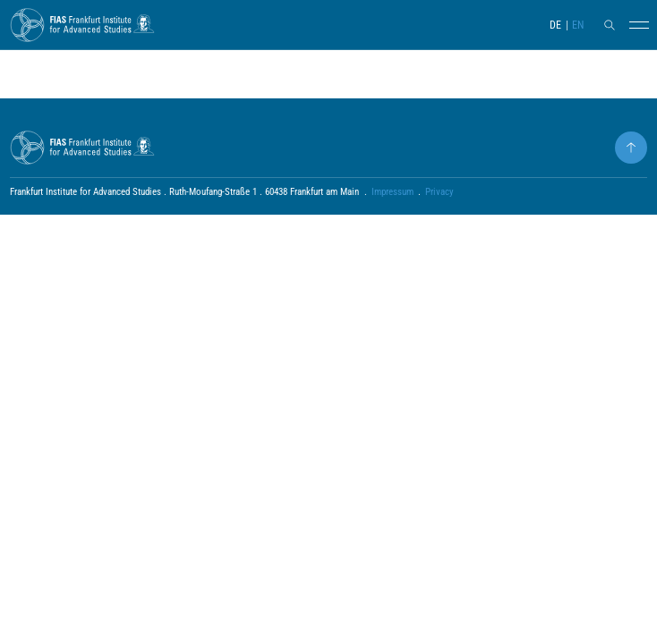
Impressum (392, 192)
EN (578, 25)
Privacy (439, 192)
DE (555, 25)
